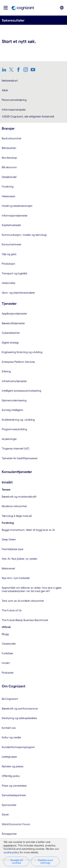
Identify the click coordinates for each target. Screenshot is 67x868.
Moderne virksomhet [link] (14, 506)
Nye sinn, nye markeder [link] (16, 578)
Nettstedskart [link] (10, 81)
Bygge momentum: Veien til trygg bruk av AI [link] (28, 530)
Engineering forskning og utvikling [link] (22, 352)
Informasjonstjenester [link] (15, 216)
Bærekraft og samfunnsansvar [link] (20, 709)
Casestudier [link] (9, 644)
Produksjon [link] (8, 264)
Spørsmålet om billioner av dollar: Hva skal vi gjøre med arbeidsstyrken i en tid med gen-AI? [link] (32, 589)
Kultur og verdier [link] (11, 737)
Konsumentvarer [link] (12, 244)
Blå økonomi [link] (9, 167)
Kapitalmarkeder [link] (11, 225)
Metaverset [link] (8, 568)
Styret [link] (5, 814)
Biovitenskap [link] (9, 158)
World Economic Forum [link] (16, 824)
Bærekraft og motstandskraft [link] (19, 497)
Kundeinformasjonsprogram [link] (18, 747)
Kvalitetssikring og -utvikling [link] (18, 420)
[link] (23, 8)
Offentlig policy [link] (11, 776)
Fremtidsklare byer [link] (13, 549)
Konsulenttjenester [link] (17, 472)
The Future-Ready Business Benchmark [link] (25, 620)
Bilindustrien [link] (9, 148)
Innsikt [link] (6, 663)
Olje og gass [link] (9, 254)
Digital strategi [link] (10, 343)
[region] (33, 853)
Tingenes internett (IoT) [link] (16, 449)
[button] (6, 8)
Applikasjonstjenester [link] (14, 314)
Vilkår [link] (5, 90)
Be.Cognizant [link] (10, 699)
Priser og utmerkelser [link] (14, 786)
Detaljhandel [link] (9, 177)
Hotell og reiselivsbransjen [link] (17, 206)
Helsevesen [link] (9, 196)
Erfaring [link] (6, 371)
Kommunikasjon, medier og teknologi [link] (24, 235)
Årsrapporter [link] (9, 834)
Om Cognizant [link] (13, 686)
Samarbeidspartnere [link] (14, 795)
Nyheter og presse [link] (13, 766)
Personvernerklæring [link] (14, 100)
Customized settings (45, 861)
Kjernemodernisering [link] (14, 400)
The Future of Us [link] (12, 610)
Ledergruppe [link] (9, 757)
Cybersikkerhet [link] (11, 333)
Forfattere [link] (7, 653)
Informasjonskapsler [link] (14, 110)
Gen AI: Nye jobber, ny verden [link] (20, 559)
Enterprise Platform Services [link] (18, 362)
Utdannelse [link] (8, 283)
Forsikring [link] (8, 187)
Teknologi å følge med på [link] (17, 516)
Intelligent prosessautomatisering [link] (21, 391)
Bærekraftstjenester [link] (13, 323)
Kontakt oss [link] (9, 728)
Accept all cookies (16, 861)
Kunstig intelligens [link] (12, 410)
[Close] (62, 842)
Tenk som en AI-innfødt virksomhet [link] (23, 601)
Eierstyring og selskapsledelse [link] (19, 718)
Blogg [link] (5, 634)
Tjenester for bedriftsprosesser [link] (20, 458)
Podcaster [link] (8, 673)
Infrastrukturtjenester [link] (14, 381)
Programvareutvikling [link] (14, 429)
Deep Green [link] (9, 539)
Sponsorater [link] (9, 805)
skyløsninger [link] (9, 439)
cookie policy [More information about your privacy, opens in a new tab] (11, 852)
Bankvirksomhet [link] (11, 138)
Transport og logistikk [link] (15, 273)
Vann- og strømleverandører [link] (18, 293)
